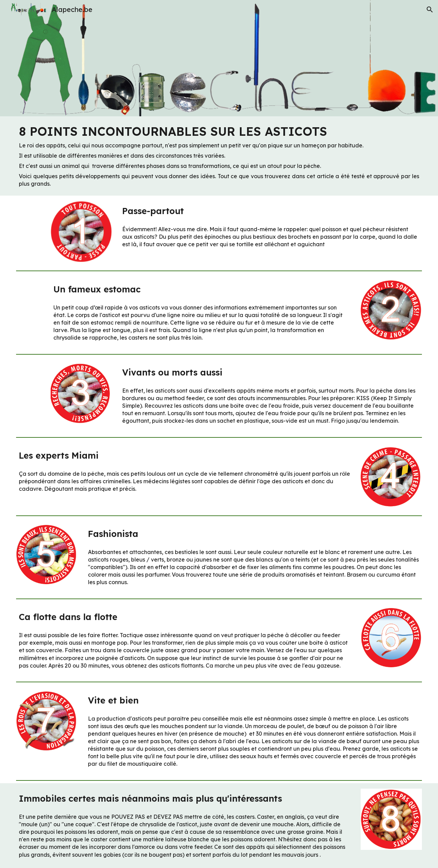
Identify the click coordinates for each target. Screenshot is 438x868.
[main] (219, 156)
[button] (430, 10)
